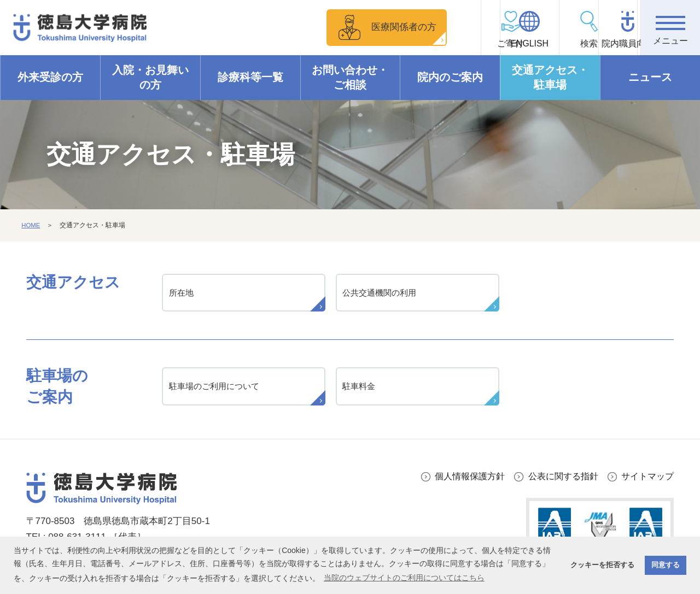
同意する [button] (666, 565)
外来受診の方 (50, 78)
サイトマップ (646, 480)
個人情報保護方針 (460, 480)
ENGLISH (489, 44)
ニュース (650, 78)
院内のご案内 (450, 78)
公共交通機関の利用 (382, 294)
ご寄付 (430, 44)
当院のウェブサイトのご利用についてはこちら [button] (404, 578)
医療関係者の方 (347, 27)
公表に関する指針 (558, 480)
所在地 (182, 294)
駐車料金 (360, 389)
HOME (31, 226)
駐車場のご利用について (217, 389)
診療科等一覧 (250, 78)
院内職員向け (610, 44)
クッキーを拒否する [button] (602, 565)
